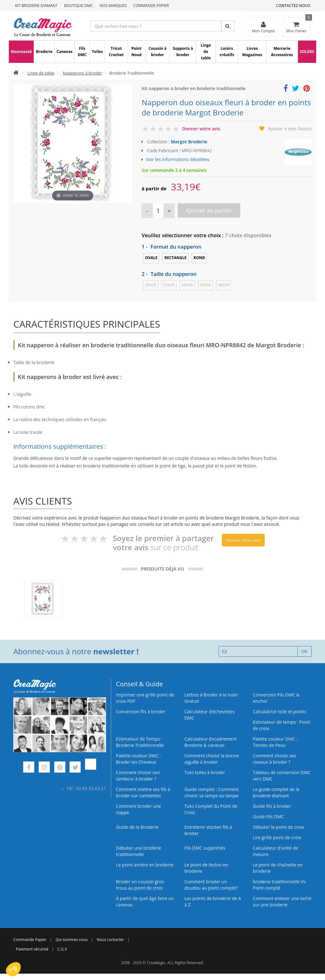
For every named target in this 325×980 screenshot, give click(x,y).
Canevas (64, 52)
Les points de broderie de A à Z (213, 902)
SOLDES (307, 52)
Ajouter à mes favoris (290, 129)
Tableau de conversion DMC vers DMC (282, 776)
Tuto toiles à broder (205, 772)
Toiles (97, 52)
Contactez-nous (293, 6)
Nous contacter (110, 940)
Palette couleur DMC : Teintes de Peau (275, 742)
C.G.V (62, 949)
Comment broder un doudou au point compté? (211, 885)
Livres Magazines (252, 52)
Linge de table (206, 52)
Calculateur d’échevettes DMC (210, 715)
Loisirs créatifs (227, 52)
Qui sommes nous (72, 940)
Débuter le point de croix (278, 827)
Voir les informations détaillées (178, 159)
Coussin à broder (158, 52)
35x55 (206, 285)
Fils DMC (82, 52)
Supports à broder (183, 52)
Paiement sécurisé (32, 949)
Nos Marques (113, 6)
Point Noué (136, 52)
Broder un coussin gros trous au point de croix (140, 885)
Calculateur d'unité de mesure (275, 851)
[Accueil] (16, 73)
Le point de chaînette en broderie (278, 868)
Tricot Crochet (116, 52)
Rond (199, 258)
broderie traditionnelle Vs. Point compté (280, 885)
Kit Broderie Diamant (36, 6)
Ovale (151, 258)
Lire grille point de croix (277, 837)
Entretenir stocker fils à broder (208, 830)
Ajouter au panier (209, 210)
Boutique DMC (79, 6)
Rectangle (175, 258)
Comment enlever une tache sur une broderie (282, 902)
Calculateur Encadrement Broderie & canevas (211, 742)
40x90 (224, 285)
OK (305, 651)
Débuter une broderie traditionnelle (138, 851)
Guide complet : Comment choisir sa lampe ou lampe (212, 792)
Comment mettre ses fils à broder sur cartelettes (143, 792)
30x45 (187, 285)
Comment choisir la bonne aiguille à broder (212, 759)
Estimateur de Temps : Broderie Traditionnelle (140, 742)
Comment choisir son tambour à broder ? (138, 776)
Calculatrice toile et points (279, 712)
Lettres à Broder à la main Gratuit (211, 698)
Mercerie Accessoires (282, 52)
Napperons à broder (82, 73)
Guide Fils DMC (268, 817)
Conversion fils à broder (141, 712)
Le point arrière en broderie (145, 865)
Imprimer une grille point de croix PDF (145, 698)
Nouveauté (21, 52)
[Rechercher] (228, 26)
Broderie (44, 52)
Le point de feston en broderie (206, 868)
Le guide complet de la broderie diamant (276, 792)
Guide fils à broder (272, 806)
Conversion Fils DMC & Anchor (276, 698)
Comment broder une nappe (138, 809)
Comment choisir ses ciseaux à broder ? (274, 759)
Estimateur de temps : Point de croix (281, 725)
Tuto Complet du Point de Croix (211, 809)
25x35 (169, 285)
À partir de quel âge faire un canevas (145, 902)
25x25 (151, 285)
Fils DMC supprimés (205, 848)
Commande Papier (151, 6)
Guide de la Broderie (137, 827)
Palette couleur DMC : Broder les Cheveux (138, 759)
